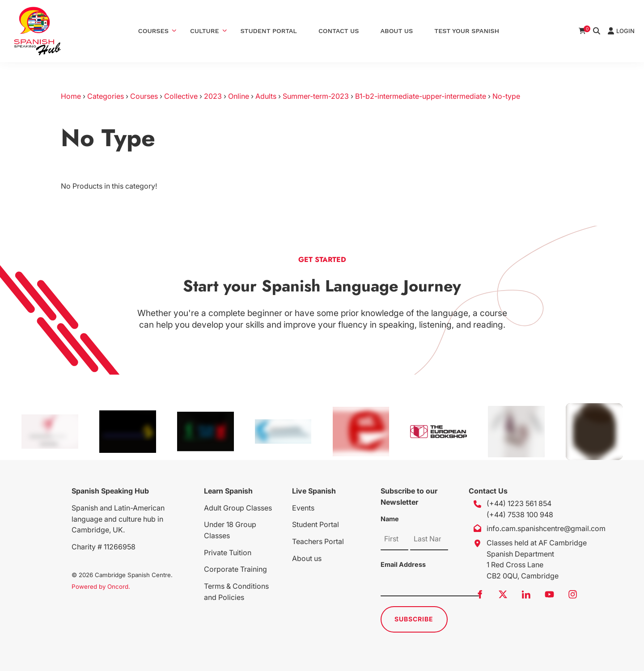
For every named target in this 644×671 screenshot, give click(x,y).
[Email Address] (430, 585)
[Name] (394, 539)
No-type (506, 96)
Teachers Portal (318, 541)
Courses (153, 31)
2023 (213, 96)
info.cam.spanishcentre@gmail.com (546, 528)
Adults (266, 96)
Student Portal (269, 31)
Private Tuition (228, 553)
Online (239, 96)
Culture (205, 31)
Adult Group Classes (238, 508)
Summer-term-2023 (316, 96)
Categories (106, 96)
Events (303, 508)
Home (71, 96)
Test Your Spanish (467, 31)
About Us (397, 31)
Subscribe (414, 619)
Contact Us (339, 31)
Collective (181, 96)
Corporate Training (235, 569)
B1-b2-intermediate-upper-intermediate (421, 96)
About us (307, 558)
